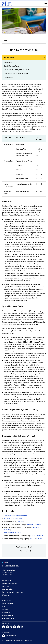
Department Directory (9, 583)
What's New (6, 595)
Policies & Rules (8, 616)
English (20, 522)
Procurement (7, 613)
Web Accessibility (8, 618)
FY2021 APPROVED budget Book (16, 516)
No (31, 551)
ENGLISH (30, 525)
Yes (21, 551)
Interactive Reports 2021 (14, 519)
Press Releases (7, 604)
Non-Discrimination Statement (12, 592)
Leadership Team (8, 589)
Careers (5, 610)
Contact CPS (6, 580)
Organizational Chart (13, 533)
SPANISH (38, 525)
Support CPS (6, 601)
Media (4, 607)
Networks (5, 586)
